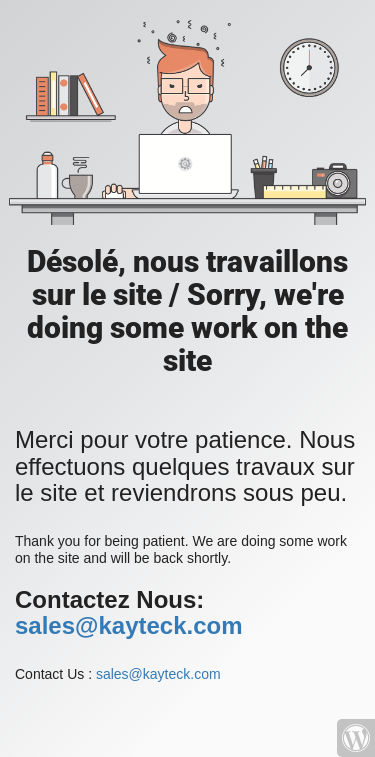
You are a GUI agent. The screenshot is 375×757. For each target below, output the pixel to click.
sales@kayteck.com (129, 625)
